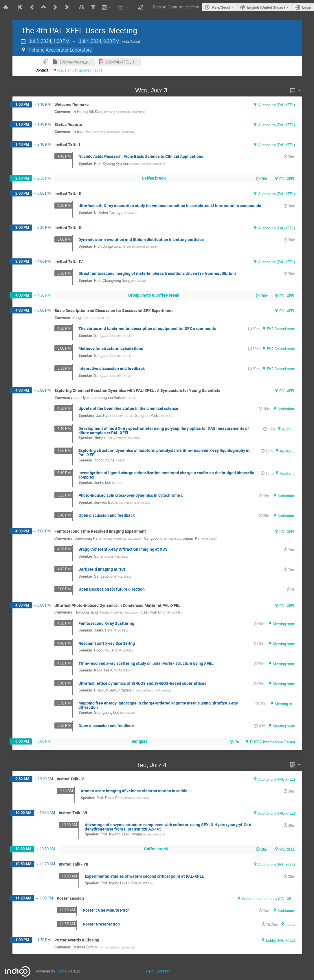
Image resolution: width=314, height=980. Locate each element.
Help (150, 971)
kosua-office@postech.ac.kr (79, 70)
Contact (163, 971)
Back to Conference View (176, 7)
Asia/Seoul (221, 7)
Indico (61, 971)
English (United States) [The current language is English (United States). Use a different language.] (266, 7)
